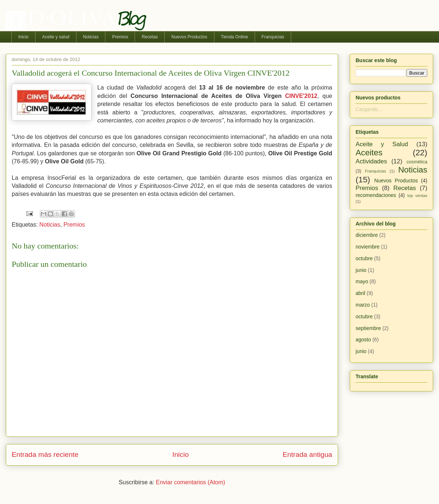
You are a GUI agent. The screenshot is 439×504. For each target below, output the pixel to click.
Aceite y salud (56, 37)
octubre (364, 258)
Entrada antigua (307, 454)
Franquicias (273, 37)
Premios (120, 37)
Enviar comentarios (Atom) (190, 482)
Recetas (150, 37)
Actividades (371, 161)
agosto (363, 340)
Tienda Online (234, 37)
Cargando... (369, 109)
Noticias (91, 37)
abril (360, 293)
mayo (362, 281)
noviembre (367, 247)
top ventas (417, 196)
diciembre (367, 235)
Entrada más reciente (45, 454)
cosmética (417, 162)
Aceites (369, 153)
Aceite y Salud (382, 144)
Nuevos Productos (189, 37)
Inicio (23, 37)
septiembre (368, 328)
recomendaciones (376, 195)
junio (361, 270)
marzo (363, 305)
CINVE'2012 (301, 96)
